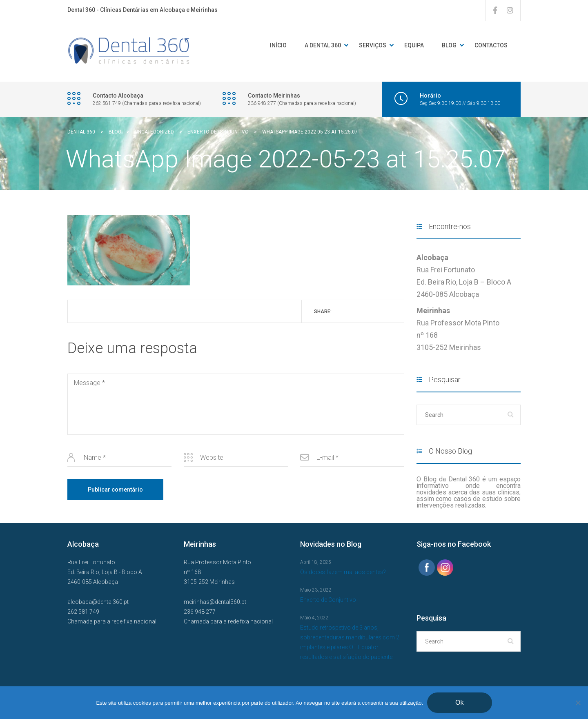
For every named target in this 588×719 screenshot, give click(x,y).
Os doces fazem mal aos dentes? (343, 572)
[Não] (578, 703)
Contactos (491, 45)
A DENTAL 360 (323, 45)
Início (278, 45)
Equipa (414, 45)
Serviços (373, 45)
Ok (459, 702)
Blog (449, 45)
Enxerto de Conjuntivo (328, 600)
